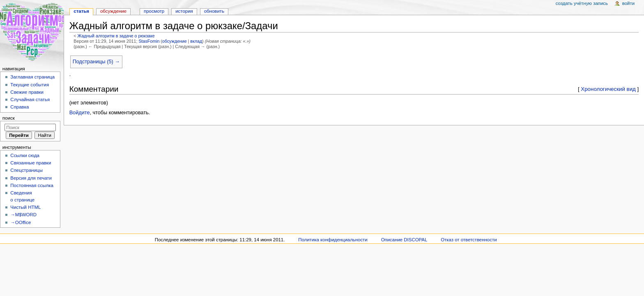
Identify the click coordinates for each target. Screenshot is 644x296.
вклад (196, 41)
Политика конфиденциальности (333, 240)
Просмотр (154, 11)
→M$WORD (23, 215)
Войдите (80, 113)
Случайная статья (30, 99)
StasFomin (149, 41)
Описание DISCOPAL (404, 240)
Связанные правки (31, 163)
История (184, 11)
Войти (628, 3)
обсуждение (175, 41)
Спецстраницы (26, 170)
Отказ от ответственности (469, 240)
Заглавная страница (32, 77)
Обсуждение (113, 11)
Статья (81, 11)
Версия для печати (31, 178)
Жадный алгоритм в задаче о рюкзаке (116, 36)
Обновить (214, 11)
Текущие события (30, 85)
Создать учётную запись (582, 3)
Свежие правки (27, 92)
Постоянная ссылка (32, 185)
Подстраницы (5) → (96, 62)
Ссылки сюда (25, 155)
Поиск (9, 118)
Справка (20, 107)
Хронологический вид (608, 89)
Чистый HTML (25, 207)
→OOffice (21, 222)
